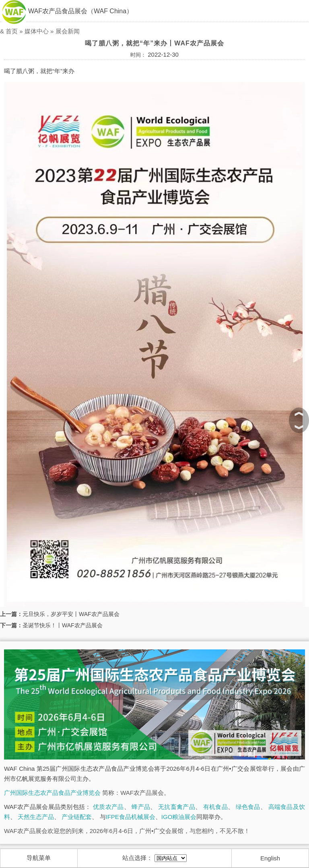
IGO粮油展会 (179, 817)
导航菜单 (39, 858)
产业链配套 (77, 817)
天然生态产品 (36, 817)
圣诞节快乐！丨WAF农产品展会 (63, 625)
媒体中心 (37, 31)
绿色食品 (248, 807)
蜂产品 (141, 807)
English (270, 858)
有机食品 (215, 807)
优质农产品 (108, 807)
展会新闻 (68, 31)
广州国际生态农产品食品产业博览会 (52, 793)
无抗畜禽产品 (177, 807)
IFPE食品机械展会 (131, 817)
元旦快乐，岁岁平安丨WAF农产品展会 (71, 614)
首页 (12, 31)
